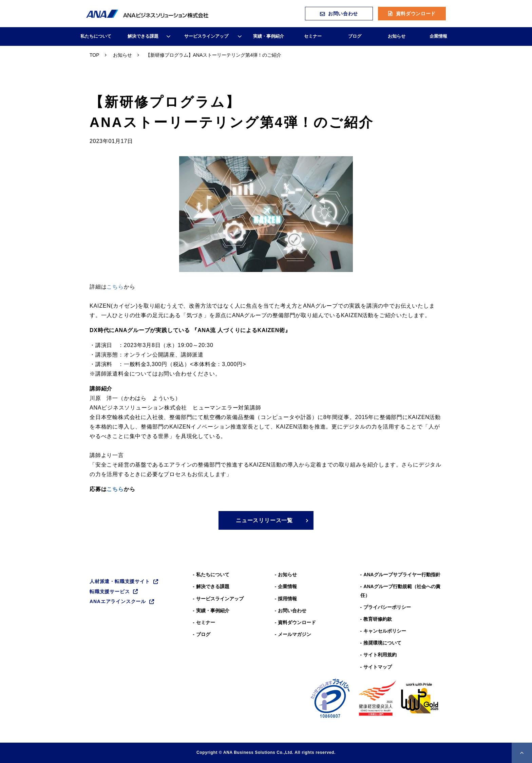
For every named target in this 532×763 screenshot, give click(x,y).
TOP (94, 55)
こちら (115, 287)
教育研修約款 (378, 619)
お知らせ (397, 36)
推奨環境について (382, 643)
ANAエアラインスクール (118, 601)
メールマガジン (294, 634)
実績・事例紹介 (269, 36)
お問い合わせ (343, 14)
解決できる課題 (143, 36)
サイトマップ (378, 667)
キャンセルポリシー (385, 631)
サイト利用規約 (380, 655)
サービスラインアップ (206, 36)
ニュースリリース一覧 (264, 520)
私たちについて (96, 36)
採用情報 (287, 599)
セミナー (313, 36)
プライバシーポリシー (387, 607)
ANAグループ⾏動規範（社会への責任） (400, 591)
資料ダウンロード (416, 14)
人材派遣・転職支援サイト (120, 581)
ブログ (355, 36)
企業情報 (438, 36)
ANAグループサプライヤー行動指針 (402, 575)
